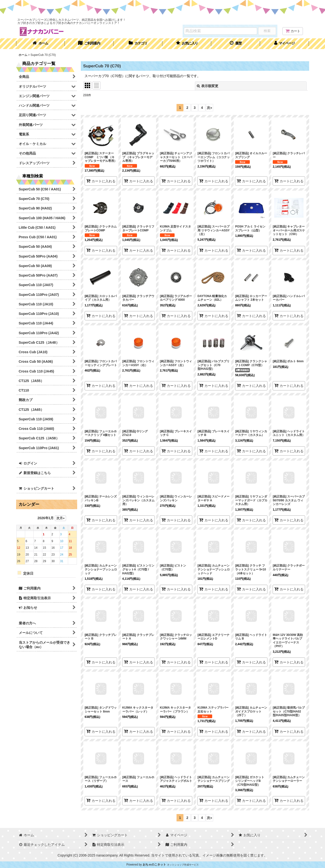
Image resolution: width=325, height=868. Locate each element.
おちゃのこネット (154, 865)
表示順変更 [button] (208, 86)
